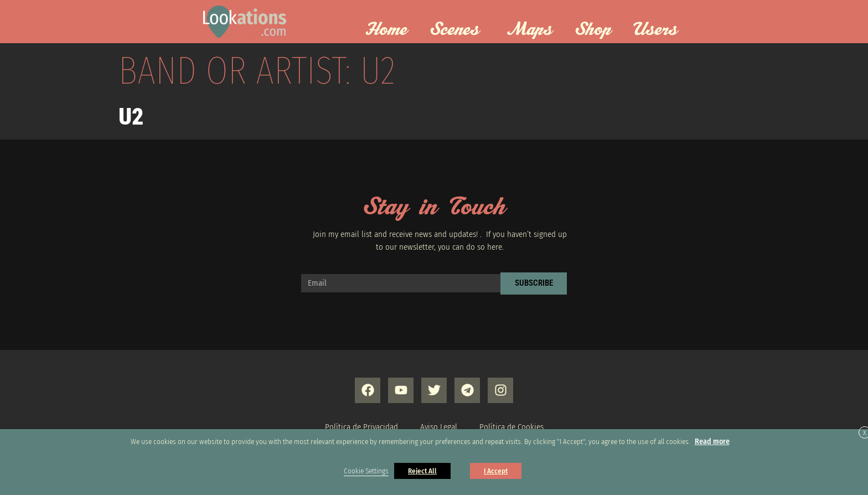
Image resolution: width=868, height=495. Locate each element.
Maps (530, 30)
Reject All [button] (422, 471)
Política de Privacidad (361, 427)
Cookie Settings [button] (366, 471)
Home (386, 30)
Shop (593, 30)
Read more (712, 442)
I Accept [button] (496, 471)
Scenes (457, 30)
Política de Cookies (512, 427)
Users (658, 30)
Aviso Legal (439, 427)
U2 (131, 117)
